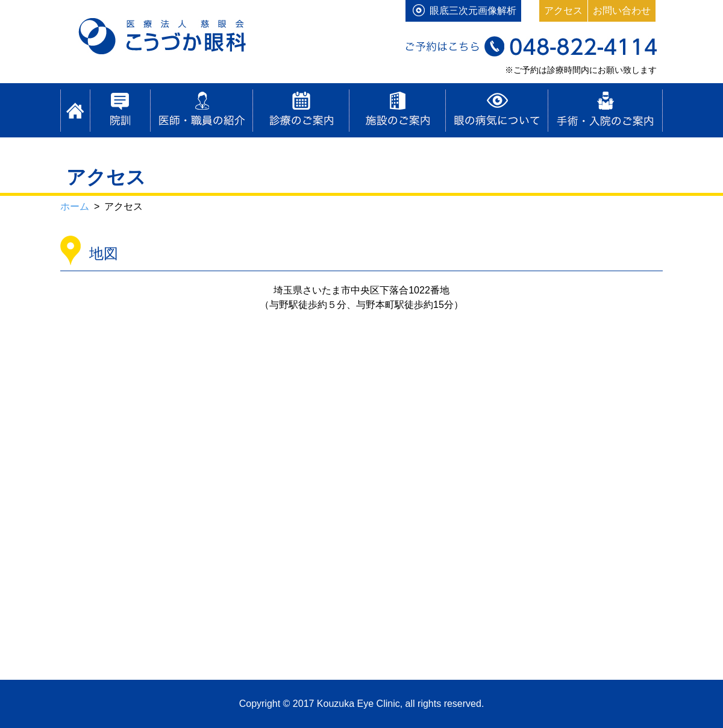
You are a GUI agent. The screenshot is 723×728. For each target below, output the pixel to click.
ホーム (75, 110)
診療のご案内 (301, 110)
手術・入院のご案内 (606, 110)
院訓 (120, 110)
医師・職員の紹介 (202, 110)
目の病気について (497, 110)
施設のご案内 (398, 110)
